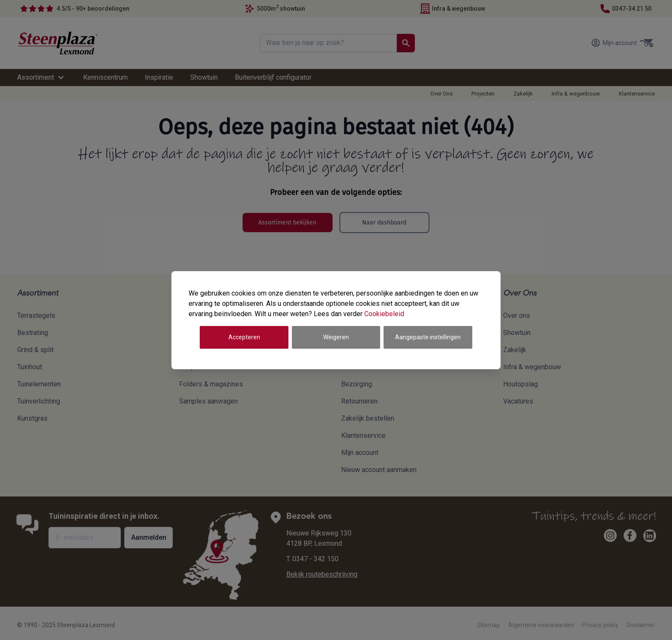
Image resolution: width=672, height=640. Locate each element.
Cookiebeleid (384, 314)
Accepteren (244, 337)
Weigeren (336, 337)
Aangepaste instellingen (428, 337)
